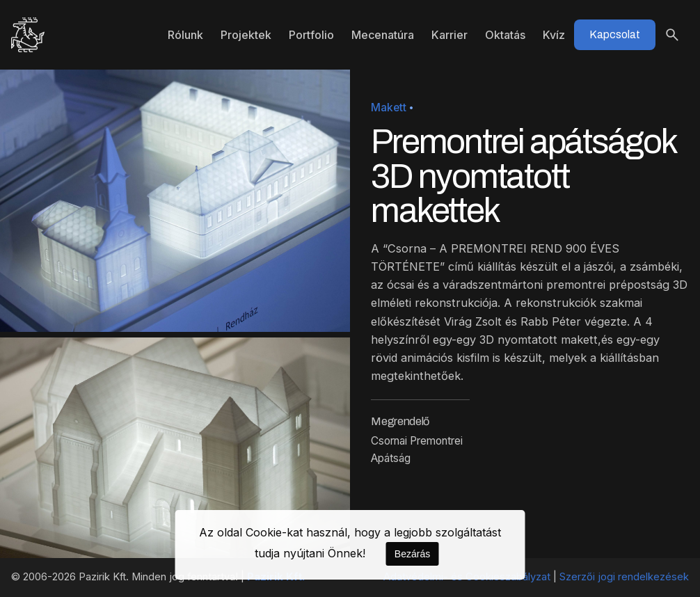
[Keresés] (672, 35)
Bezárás (412, 554)
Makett (389, 108)
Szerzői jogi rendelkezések (624, 577)
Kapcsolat (615, 34)
